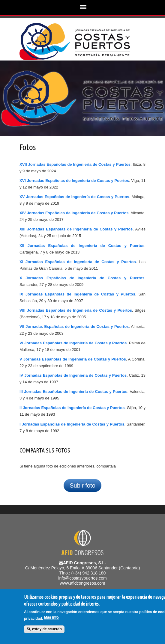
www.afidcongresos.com (83, 583)
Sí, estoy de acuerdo (44, 630)
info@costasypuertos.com (82, 578)
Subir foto (82, 485)
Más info (51, 618)
